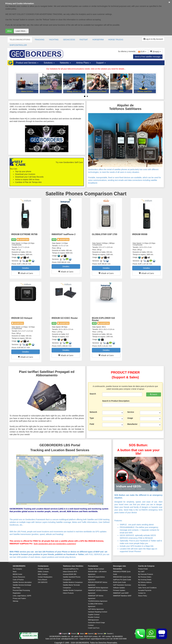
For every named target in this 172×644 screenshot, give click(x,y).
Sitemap (15, 601)
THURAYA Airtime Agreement (98, 601)
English (63, 634)
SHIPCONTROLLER (18, 45)
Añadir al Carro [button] (25, 273)
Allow (9, 31)
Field (92, 424)
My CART (141, 572)
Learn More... (21, 31)
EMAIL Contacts (43, 572)
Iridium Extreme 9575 (70, 572)
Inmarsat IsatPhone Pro (71, 569)
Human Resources (19, 577)
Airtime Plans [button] (84, 63)
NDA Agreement (93, 620)
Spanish (89, 634)
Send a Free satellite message (148, 57)
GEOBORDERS (19, 566)
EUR (142, 52)
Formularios (93, 566)
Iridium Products (68, 593)
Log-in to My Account (153, 39)
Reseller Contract (94, 617)
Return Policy (143, 596)
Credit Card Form (94, 628)
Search (93, 394)
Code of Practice (18, 580)
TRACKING (40, 40)
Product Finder (143, 569)
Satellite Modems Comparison (73, 582)
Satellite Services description (22, 582)
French (72, 634)
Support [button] (101, 63)
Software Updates (119, 588)
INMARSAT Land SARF (121, 593)
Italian (80, 634)
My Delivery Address (145, 582)
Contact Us (142, 593)
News (15, 572)
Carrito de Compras (146, 566)
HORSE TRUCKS (116, 40)
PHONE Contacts (44, 569)
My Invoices (142, 585)
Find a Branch (42, 580)
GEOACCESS (69, 40)
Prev (20, 83)
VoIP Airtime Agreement (96, 609)
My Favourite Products (146, 574)
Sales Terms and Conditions (147, 588)
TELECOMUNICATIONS (20, 40)
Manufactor (132, 424)
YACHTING (54, 40)
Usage (130, 418)
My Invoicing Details (145, 580)
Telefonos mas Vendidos (73, 566)
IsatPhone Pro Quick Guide (122, 580)
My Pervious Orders (145, 577)
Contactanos (43, 566)
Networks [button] (65, 63)
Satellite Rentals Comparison (72, 590)
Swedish (108, 634)
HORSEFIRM (98, 40)
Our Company (17, 569)
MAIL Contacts (43, 574)
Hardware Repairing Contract (98, 612)
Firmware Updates (119, 590)
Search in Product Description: (116, 401)
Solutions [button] (49, 63)
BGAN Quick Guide (120, 582)
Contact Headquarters (45, 577)
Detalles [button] (26, 268)
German (99, 634)
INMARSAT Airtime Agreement (98, 588)
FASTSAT (84, 40)
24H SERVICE (43, 582)
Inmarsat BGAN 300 (69, 574)
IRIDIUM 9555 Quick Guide (122, 577)
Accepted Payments (145, 590)
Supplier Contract (94, 614)
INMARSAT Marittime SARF (122, 596)
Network (93, 412)
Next (152, 83)
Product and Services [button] (27, 63)
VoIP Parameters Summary (122, 585)
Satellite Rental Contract (96, 569)
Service (131, 412)
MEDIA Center (17, 574)
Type (92, 418)
